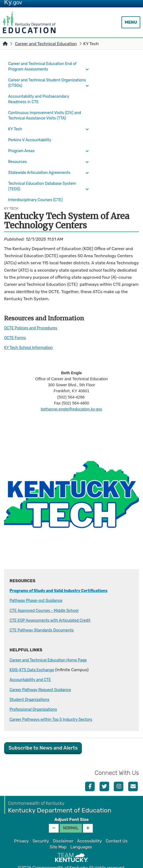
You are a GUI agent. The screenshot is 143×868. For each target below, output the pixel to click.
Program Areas (23, 145)
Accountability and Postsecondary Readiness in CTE (42, 98)
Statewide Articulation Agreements (43, 164)
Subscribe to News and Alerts (43, 736)
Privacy (21, 830)
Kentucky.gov (72, 862)
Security (41, 830)
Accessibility (89, 830)
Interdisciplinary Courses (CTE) (38, 189)
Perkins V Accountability (32, 135)
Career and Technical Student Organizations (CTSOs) (37, 82)
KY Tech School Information (31, 336)
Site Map (58, 836)
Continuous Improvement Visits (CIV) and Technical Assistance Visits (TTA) (44, 113)
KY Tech (16, 126)
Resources (19, 155)
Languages (81, 836)
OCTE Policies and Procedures (34, 316)
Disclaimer (63, 830)
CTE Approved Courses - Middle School (48, 599)
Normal (71, 817)
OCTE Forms (16, 326)
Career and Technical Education (46, 44)
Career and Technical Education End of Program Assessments (46, 66)
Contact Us (117, 830)
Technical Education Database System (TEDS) (46, 177)
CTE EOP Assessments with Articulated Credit (54, 609)
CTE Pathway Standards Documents (45, 619)
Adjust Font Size (71, 808)
